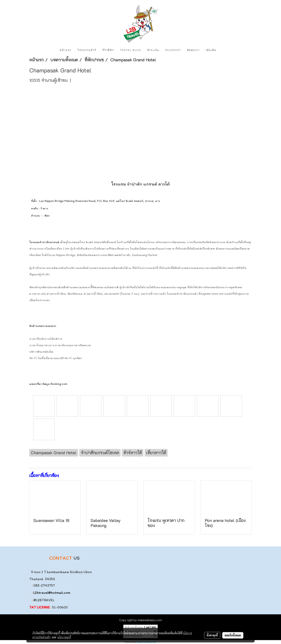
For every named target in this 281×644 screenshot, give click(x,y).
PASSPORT (173, 50)
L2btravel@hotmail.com (52, 593)
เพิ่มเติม (211, 50)
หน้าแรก (66, 50)
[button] (223, 50)
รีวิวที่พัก (108, 50)
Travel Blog (131, 50)
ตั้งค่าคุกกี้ (212, 635)
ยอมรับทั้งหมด (233, 635)
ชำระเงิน (153, 50)
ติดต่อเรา (193, 50)
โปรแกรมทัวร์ (87, 50)
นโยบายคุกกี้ (64, 637)
